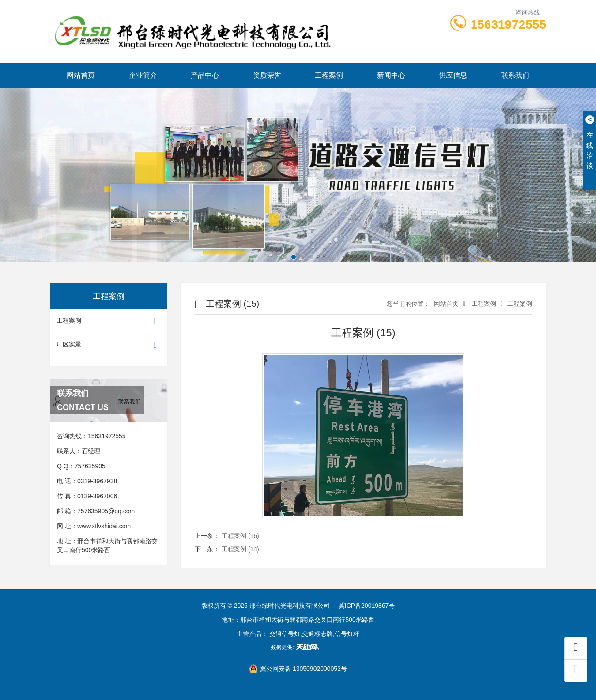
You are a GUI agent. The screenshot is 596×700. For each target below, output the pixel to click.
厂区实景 (109, 345)
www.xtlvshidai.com (104, 526)
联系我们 (515, 75)
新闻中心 (391, 75)
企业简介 (143, 75)
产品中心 (205, 75)
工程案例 (329, 75)
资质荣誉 (267, 75)
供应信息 (453, 75)
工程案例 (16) (240, 536)
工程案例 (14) (240, 549)
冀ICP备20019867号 (367, 606)
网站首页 (81, 75)
